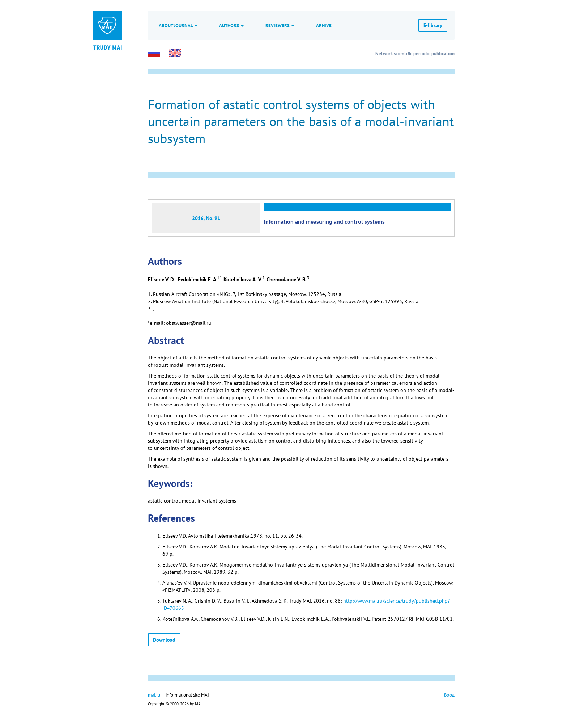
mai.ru (154, 695)
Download (164, 640)
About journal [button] (178, 25)
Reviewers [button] (280, 25)
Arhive (324, 25)
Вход (449, 695)
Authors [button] (231, 25)
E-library (433, 25)
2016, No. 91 (206, 218)
